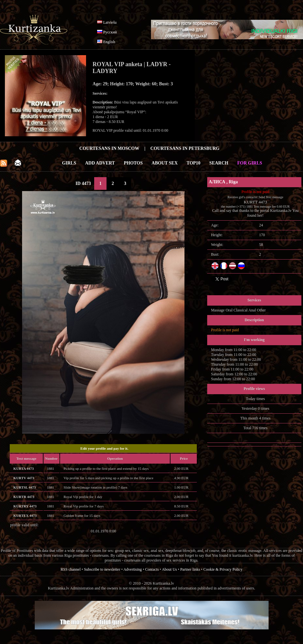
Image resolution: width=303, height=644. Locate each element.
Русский (110, 32)
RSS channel (71, 569)
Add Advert (100, 163)
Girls (69, 163)
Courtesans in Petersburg (185, 148)
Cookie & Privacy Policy (223, 569)
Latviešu (110, 22)
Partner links (190, 569)
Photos (133, 163)
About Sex (165, 163)
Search (219, 163)
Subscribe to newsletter (102, 569)
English (109, 42)
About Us (169, 569)
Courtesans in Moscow (109, 148)
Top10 (194, 163)
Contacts (152, 569)
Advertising (133, 569)
